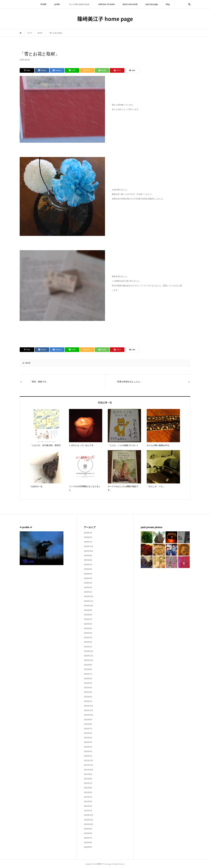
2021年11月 (89, 765)
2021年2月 (88, 806)
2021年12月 (89, 761)
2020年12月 (89, 815)
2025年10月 (89, 551)
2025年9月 (88, 556)
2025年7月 (88, 565)
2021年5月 (88, 792)
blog (168, 4)
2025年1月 (88, 592)
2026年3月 (88, 533)
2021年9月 (88, 774)
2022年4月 (88, 742)
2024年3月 (88, 638)
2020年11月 (89, 820)
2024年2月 (88, 642)
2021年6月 (88, 788)
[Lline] (72, 70)
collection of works (106, 4)
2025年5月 (88, 574)
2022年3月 (88, 747)
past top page (152, 4)
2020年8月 (88, 833)
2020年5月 (88, 847)
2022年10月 (89, 715)
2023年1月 (88, 701)
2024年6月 (88, 624)
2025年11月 (89, 546)
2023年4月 (88, 688)
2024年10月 (89, 606)
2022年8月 (88, 724)
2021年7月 (88, 783)
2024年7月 (88, 619)
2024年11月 (89, 601)
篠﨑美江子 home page (105, 19)
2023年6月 (88, 679)
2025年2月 (88, 587)
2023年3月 (88, 692)
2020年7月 (88, 838)
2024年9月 (88, 610)
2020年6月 (88, 843)
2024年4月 (88, 633)
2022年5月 (88, 738)
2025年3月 (88, 583)
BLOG (28, 363)
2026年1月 (88, 542)
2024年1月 (88, 647)
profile (57, 4)
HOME (43, 4)
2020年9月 (88, 829)
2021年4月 (88, 797)
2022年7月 (88, 729)
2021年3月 (88, 802)
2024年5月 (88, 628)
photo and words (130, 4)
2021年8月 (88, 779)
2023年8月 (88, 669)
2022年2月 (88, 751)
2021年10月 (89, 770)
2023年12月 (89, 651)
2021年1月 (88, 811)
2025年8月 (88, 560)
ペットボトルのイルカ (80, 4)
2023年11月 (89, 656)
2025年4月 (88, 578)
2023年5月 (88, 683)
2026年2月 (88, 537)
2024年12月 (89, 596)
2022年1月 (88, 756)
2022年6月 (88, 733)
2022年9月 (88, 720)
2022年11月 (89, 710)
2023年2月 (88, 697)
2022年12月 (89, 706)
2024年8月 (88, 615)
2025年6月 (88, 569)
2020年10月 (89, 824)
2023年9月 (88, 665)
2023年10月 (89, 660)
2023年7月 (88, 674)
